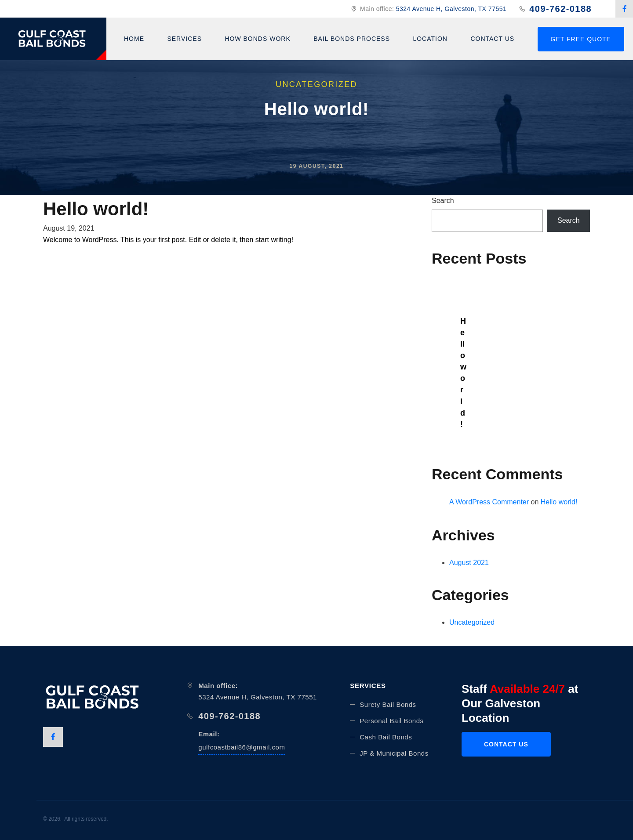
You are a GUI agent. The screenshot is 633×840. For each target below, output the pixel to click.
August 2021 (469, 563)
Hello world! (463, 373)
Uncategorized (472, 622)
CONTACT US (506, 744)
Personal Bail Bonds (391, 721)
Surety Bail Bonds (388, 704)
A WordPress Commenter (489, 502)
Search (443, 201)
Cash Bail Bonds (386, 737)
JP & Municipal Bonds (394, 753)
